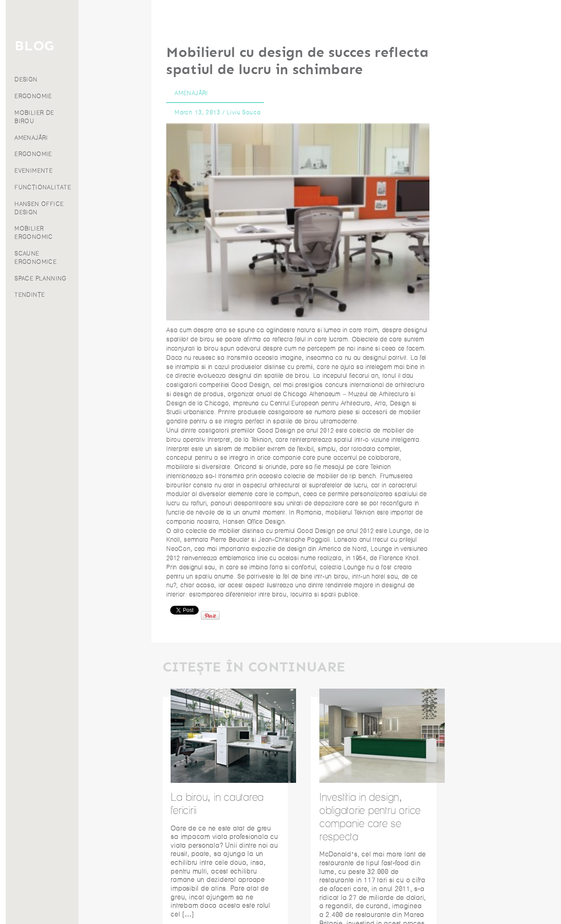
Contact (39, 137)
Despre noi (39, 114)
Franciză (39, 126)
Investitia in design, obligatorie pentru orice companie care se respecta (370, 817)
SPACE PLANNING (113, 279)
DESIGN (99, 80)
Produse (39, 80)
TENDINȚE (102, 295)
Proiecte (39, 91)
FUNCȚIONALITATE (116, 187)
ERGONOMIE (106, 96)
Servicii (39, 68)
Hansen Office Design (254, 522)
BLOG (107, 46)
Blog (39, 103)
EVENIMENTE (106, 171)
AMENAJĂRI (104, 138)
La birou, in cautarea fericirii (217, 803)
